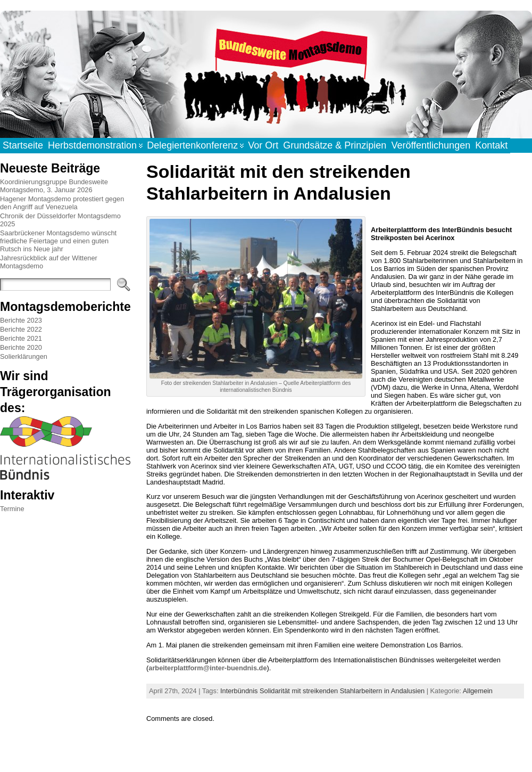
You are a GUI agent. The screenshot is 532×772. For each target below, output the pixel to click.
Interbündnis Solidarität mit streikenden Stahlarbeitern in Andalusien (322, 691)
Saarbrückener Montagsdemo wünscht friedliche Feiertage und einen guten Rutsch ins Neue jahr (58, 241)
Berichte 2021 (21, 338)
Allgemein (478, 691)
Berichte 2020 (21, 347)
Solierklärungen (24, 356)
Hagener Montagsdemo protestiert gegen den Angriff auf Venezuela (62, 203)
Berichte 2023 (21, 320)
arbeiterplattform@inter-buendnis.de (207, 668)
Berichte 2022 (21, 329)
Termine (12, 509)
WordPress (265, 752)
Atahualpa (304, 752)
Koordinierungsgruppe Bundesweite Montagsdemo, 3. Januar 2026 (54, 186)
